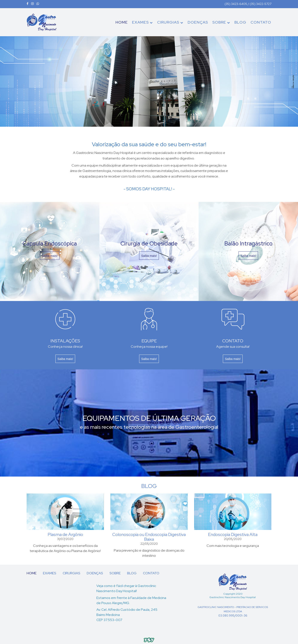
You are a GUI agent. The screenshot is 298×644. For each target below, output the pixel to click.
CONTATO (261, 22)
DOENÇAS (198, 22)
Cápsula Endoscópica (50, 243)
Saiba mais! (50, 256)
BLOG (240, 22)
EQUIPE (149, 341)
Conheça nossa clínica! (65, 347)
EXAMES (142, 22)
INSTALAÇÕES (65, 341)
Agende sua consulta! (233, 347)
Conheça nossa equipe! (149, 347)
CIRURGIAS (170, 22)
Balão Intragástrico (248, 243)
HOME (122, 22)
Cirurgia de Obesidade (149, 243)
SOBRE (221, 22)
